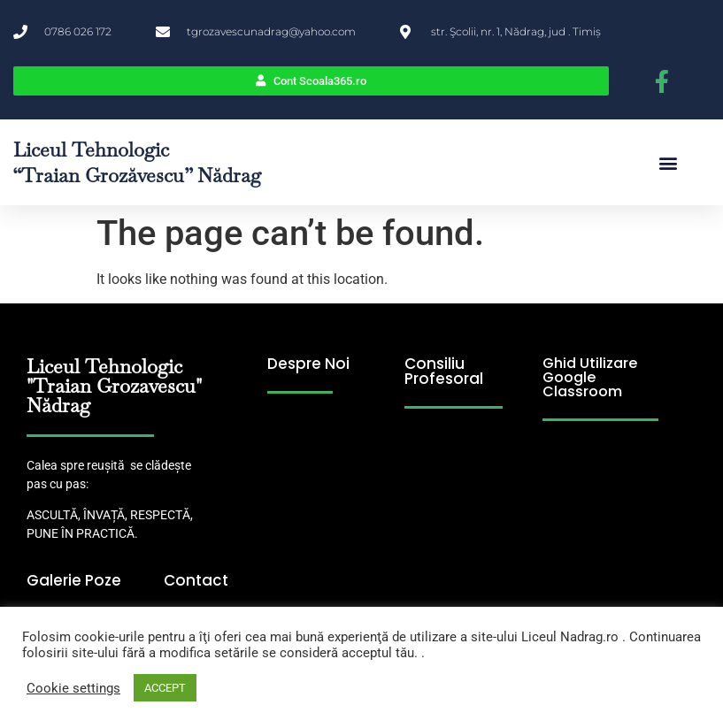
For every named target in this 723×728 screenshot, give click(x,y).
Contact (196, 580)
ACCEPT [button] (165, 688)
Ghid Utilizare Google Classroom (590, 377)
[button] (668, 162)
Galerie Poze (74, 580)
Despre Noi (308, 364)
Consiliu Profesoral (444, 371)
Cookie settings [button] (73, 688)
